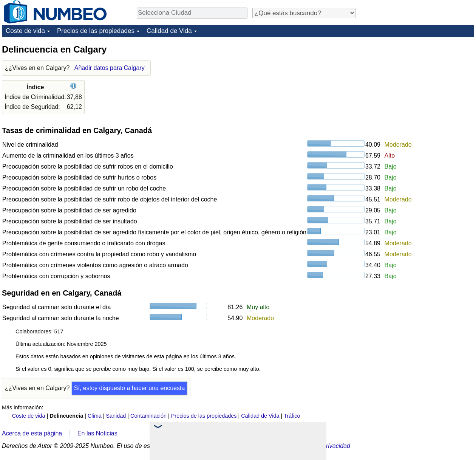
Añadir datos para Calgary (110, 68)
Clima (95, 416)
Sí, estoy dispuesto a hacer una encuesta (130, 388)
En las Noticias (97, 433)
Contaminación (148, 416)
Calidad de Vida (169, 31)
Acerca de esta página (32, 433)
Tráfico (292, 416)
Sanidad (116, 416)
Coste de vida (25, 31)
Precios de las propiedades (96, 31)
